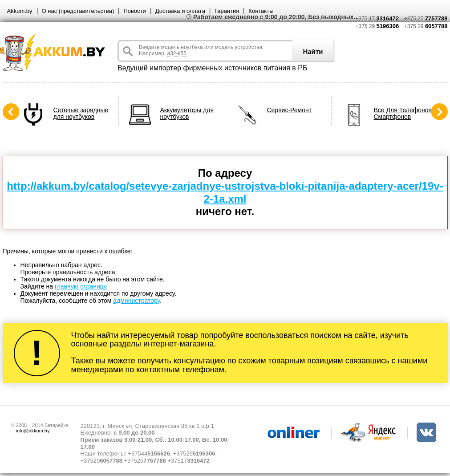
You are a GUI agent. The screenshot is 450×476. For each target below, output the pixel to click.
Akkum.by (20, 11)
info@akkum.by (33, 431)
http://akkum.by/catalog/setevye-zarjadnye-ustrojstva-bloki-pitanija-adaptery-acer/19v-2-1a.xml (225, 192)
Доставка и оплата (180, 11)
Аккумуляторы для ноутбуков (187, 114)
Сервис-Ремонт (290, 110)
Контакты (261, 11)
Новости (134, 11)
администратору (136, 301)
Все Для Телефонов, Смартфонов (404, 114)
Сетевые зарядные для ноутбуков (81, 114)
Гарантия (227, 11)
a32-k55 (176, 53)
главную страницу (80, 286)
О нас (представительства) (78, 11)
